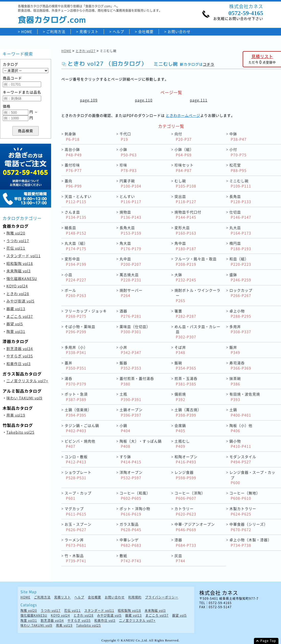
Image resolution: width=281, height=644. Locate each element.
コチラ (209, 64)
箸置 (185, 314)
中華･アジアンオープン (195, 527)
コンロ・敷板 (76, 459)
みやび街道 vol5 (20, 301)
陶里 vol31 (16, 331)
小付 (238, 152)
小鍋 (125, 428)
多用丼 (240, 329)
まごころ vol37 (20, 316)
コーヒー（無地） (245, 496)
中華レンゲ (130, 542)
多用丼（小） (76, 350)
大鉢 (185, 277)
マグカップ (75, 511)
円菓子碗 (130, 183)
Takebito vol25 (20, 432)
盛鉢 (240, 277)
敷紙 (130, 558)
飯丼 (235, 350)
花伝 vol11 (16, 248)
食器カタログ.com (52, 20)
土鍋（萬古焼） (188, 412)
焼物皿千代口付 (188, 215)
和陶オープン (186, 459)
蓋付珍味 (73, 168)
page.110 (144, 100)
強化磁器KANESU (22, 278)
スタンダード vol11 (24, 256)
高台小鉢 (73, 152)
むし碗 (185, 183)
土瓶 (130, 397)
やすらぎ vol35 (20, 356)
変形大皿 (185, 230)
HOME (27, 32)
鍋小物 (240, 444)
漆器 (185, 542)
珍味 (128, 168)
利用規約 (135, 597)
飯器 (130, 365)
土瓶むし (182, 444)
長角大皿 (130, 230)
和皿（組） (240, 261)
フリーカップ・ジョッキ (86, 314)
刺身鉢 (72, 136)
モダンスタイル (243, 459)
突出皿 (185, 199)
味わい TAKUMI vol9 (24, 398)
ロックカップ (241, 293)
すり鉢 (130, 459)
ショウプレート (78, 475)
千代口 (125, 136)
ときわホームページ (183, 115)
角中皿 (185, 246)
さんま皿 (75, 215)
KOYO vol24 (17, 286)
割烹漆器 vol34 (20, 348)
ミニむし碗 (240, 183)
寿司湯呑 (240, 365)
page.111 (199, 100)
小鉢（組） (184, 152)
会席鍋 (180, 428)
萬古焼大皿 (130, 277)
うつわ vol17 (18, 241)
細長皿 (75, 230)
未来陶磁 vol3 (19, 271)
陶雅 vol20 (16, 233)
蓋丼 (75, 365)
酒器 (130, 314)
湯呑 (75, 381)
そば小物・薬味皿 (80, 329)
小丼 (130, 350)
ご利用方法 (56, 32)
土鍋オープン (131, 412)
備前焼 (180, 397)
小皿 (75, 277)
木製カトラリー (243, 511)
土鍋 (240, 412)
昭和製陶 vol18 (20, 263)
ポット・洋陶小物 (135, 511)
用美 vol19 (16, 415)
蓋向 (73, 183)
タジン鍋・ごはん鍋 (82, 428)
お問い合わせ (179, 32)
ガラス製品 (130, 527)
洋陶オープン (131, 475)
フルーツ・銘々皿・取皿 (196, 261)
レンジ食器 (185, 475)
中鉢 (238, 136)
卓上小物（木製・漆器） (250, 542)
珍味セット (184, 168)
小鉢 (128, 152)
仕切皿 (240, 215)
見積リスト (89, 32)
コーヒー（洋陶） (190, 496)
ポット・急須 (76, 397)
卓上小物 (240, 314)
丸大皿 (240, 230)
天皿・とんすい (78, 199)
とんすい (130, 199)
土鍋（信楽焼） (78, 412)
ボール (75, 293)
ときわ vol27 (86, 51)
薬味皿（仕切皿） (135, 329)
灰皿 (180, 558)
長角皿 (240, 199)
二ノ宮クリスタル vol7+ (27, 381)
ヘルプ (118, 32)
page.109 (89, 100)
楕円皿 (240, 246)
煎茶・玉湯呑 (186, 381)
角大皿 (130, 246)
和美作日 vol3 (19, 364)
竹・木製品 (75, 558)
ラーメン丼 (75, 542)
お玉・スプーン (78, 527)
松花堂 (238, 168)
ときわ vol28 (18, 293)
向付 (183, 136)
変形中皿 (75, 261)
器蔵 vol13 (16, 309)
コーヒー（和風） (135, 496)
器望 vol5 (15, 324)
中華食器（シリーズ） (249, 527)
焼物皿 (130, 215)
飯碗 (185, 365)
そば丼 (180, 350)
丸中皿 (130, 261)
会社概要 (146, 32)
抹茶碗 (235, 381)
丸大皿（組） (76, 246)
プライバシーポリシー (162, 597)
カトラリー (185, 511)
